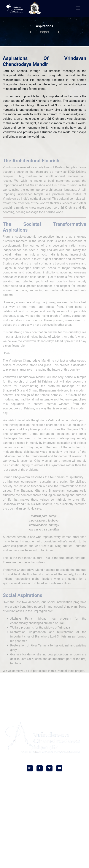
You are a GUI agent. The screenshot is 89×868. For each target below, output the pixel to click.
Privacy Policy (30, 692)
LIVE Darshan (68, 687)
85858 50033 (55, 810)
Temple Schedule (12, 692)
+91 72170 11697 (46, 855)
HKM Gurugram (36, 687)
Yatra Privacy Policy (27, 698)
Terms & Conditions (66, 692)
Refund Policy (46, 692)
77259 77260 (37, 810)
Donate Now (53, 687)
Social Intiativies (16, 687)
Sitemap (73, 698)
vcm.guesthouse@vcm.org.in (46, 863)
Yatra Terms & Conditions (53, 698)
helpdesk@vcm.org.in (46, 818)
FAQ (79, 687)
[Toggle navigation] (78, 8)
